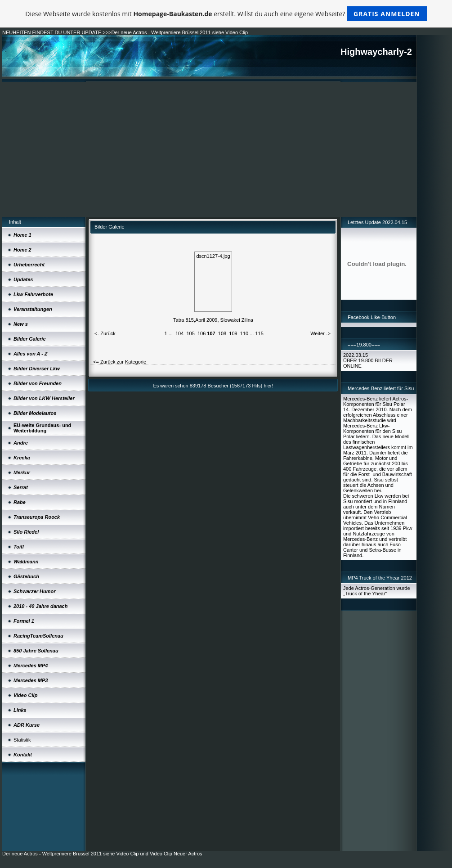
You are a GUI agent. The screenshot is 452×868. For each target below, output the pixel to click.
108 (222, 333)
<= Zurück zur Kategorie (120, 362)
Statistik (22, 740)
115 (259, 333)
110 (244, 333)
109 (233, 333)
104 (179, 333)
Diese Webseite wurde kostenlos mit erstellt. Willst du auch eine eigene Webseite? (226, 14)
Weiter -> (320, 333)
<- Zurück (105, 333)
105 (190, 333)
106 (201, 333)
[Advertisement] (209, 149)
